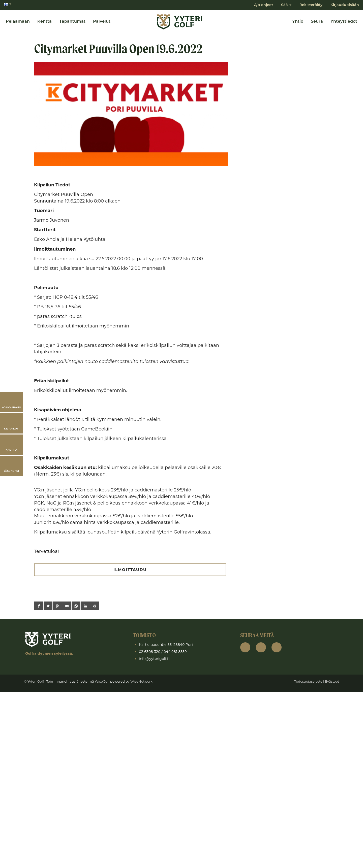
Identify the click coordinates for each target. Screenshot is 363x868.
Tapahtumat (72, 22)
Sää (286, 5)
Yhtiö (298, 22)
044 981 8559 (175, 652)
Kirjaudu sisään (345, 5)
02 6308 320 (150, 652)
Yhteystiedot (344, 22)
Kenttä (44, 22)
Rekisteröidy (311, 5)
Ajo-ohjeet (264, 5)
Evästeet (332, 681)
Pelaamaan (18, 22)
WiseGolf (102, 681)
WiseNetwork (141, 681)
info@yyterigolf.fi (154, 659)
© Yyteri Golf (34, 681)
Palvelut (102, 22)
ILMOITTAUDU (130, 570)
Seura (317, 22)
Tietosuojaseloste (308, 681)
